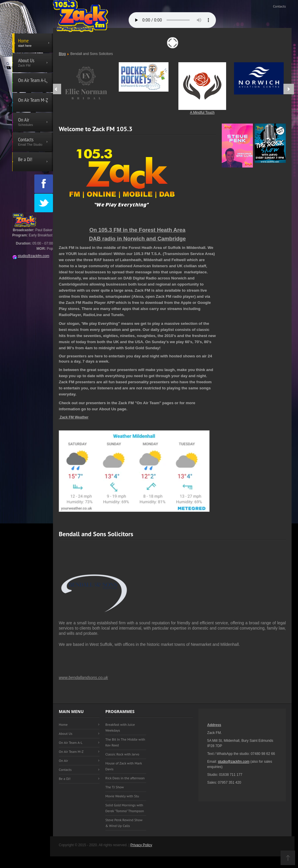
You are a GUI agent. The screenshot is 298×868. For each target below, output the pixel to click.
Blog (62, 54)
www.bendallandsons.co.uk (83, 678)
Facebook (44, 184)
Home (63, 724)
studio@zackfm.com (31, 256)
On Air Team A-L (71, 743)
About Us (66, 734)
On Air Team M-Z (71, 752)
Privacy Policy (141, 845)
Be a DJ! (65, 779)
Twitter (44, 203)
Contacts (279, 6)
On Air (63, 761)
